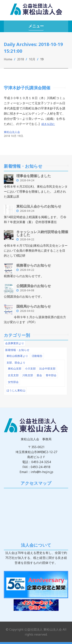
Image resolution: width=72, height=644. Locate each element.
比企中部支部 (47, 368)
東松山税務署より (17, 356)
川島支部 (28, 375)
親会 (39, 375)
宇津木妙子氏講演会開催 (27, 88)
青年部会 (51, 375)
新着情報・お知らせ (17, 350)
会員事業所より (15, 343)
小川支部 (30, 368)
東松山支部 (15, 368)
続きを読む (48, 124)
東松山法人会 (12, 132)
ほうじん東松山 (16, 390)
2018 (21, 59)
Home (8, 59)
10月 (32, 59)
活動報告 (37, 356)
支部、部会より (16, 363)
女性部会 (13, 382)
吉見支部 (13, 375)
